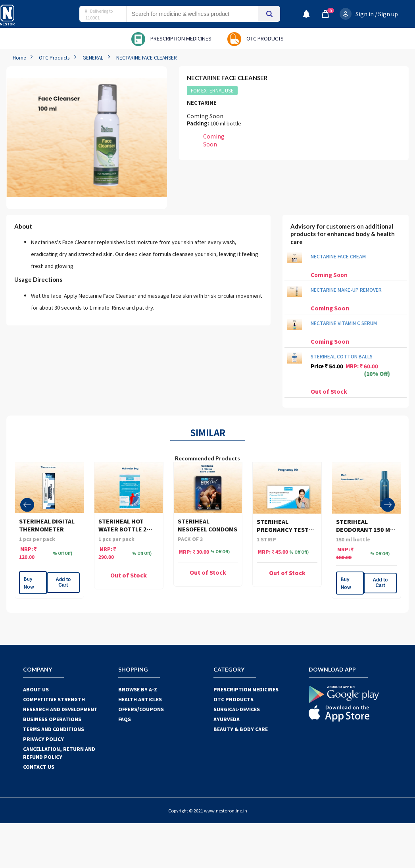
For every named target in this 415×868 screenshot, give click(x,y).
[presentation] (27, 505)
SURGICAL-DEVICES (237, 709)
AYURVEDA (227, 719)
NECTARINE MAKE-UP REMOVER (346, 290)
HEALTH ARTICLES (140, 699)
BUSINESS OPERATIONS (52, 719)
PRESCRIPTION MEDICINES (246, 689)
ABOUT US (36, 689)
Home (19, 57)
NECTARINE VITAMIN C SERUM (344, 323)
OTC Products (54, 57)
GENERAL (93, 57)
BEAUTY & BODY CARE (241, 729)
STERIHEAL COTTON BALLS (342, 356)
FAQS (125, 719)
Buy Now (29, 582)
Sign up (388, 14)
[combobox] (200, 14)
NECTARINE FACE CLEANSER (147, 57)
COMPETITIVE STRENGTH (54, 699)
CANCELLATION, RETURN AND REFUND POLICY (59, 753)
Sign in (365, 14)
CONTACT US (39, 767)
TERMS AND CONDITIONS (54, 729)
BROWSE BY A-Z (138, 689)
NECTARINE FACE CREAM (338, 256)
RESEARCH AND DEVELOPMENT (60, 709)
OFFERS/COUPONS (141, 709)
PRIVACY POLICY (43, 739)
